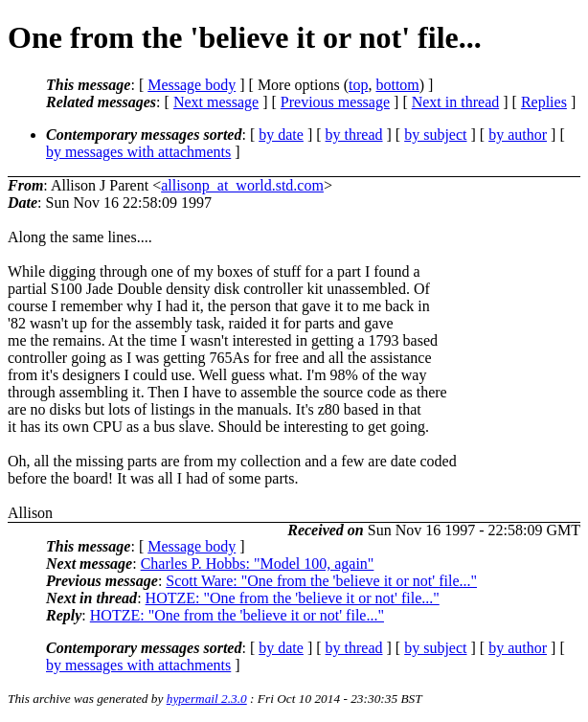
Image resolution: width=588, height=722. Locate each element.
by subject (435, 135)
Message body (192, 85)
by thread (354, 135)
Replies (544, 102)
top (358, 85)
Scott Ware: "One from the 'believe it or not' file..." (321, 581)
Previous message (335, 102)
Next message (216, 102)
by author (518, 135)
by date (281, 135)
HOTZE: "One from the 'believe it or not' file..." (293, 598)
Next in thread (456, 102)
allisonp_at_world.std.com (242, 185)
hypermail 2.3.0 (207, 699)
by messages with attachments (138, 152)
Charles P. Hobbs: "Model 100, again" (258, 564)
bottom (397, 85)
